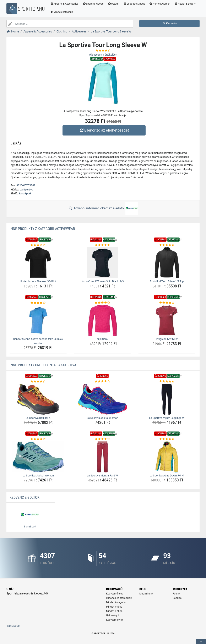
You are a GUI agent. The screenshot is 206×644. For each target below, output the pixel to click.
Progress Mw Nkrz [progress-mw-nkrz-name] (167, 339)
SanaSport (25, 193)
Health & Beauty (185, 4)
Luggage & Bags (134, 4)
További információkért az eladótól (103, 209)
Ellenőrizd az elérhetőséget (104, 130)
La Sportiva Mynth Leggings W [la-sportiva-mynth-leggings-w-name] (167, 418)
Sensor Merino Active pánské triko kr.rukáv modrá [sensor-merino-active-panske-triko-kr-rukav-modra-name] (38, 341)
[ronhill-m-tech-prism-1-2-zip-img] (167, 263)
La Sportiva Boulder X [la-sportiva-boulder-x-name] (38, 418)
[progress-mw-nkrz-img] (167, 320)
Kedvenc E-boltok (25, 497)
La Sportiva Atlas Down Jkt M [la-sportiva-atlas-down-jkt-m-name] (167, 476)
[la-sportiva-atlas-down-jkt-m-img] (167, 457)
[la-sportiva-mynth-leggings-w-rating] (167, 382)
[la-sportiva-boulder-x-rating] (38, 382)
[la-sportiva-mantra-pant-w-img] (102, 457)
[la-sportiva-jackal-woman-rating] (102, 382)
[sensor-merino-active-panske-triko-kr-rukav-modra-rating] (38, 303)
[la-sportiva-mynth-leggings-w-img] (167, 399)
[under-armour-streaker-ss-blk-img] (38, 263)
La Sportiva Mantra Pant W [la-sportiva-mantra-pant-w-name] (102, 476)
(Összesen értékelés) (103, 55)
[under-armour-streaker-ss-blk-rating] (38, 245)
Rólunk (176, 594)
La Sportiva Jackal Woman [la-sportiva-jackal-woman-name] (102, 418)
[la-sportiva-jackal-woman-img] (102, 399)
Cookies (177, 598)
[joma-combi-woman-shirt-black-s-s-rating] (102, 245)
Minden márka (114, 607)
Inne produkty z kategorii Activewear (42, 229)
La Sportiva (26, 190)
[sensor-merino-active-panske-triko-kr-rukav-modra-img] (38, 320)
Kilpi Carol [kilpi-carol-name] (102, 339)
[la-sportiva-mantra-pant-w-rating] (102, 439)
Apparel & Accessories (65, 4)
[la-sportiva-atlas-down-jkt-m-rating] (167, 439)
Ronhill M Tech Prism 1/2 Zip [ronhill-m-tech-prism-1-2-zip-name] (167, 281)
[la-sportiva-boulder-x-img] (38, 399)
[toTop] (201, 642)
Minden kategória (62, 12)
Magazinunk (146, 594)
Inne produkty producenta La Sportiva (43, 365)
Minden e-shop (114, 611)
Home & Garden (160, 4)
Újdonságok (113, 615)
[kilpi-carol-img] (102, 320)
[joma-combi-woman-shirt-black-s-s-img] (102, 263)
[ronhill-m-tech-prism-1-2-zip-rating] (167, 245)
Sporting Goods (93, 4)
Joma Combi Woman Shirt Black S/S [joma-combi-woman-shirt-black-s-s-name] (102, 281)
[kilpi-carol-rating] (102, 303)
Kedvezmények (115, 620)
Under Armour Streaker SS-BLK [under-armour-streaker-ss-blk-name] (38, 281)
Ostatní (114, 4)
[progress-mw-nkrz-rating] (167, 303)
